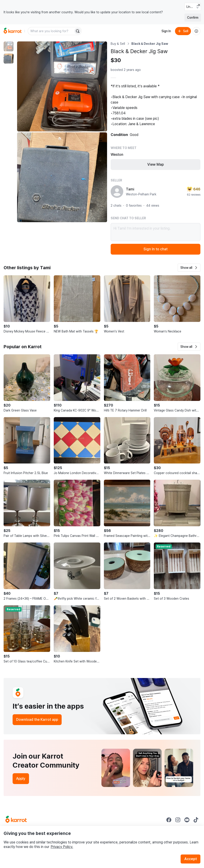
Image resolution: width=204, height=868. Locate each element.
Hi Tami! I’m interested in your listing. (156, 232)
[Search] (78, 31)
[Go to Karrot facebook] (169, 820)
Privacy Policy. (62, 847)
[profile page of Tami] (117, 192)
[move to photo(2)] (9, 59)
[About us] (196, 31)
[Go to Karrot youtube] (187, 820)
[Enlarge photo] (62, 86)
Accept (191, 859)
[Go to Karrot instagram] (178, 820)
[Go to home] (13, 31)
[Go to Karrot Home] (16, 820)
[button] (189, 268)
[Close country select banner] (199, 5)
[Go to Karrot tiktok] (196, 820)
